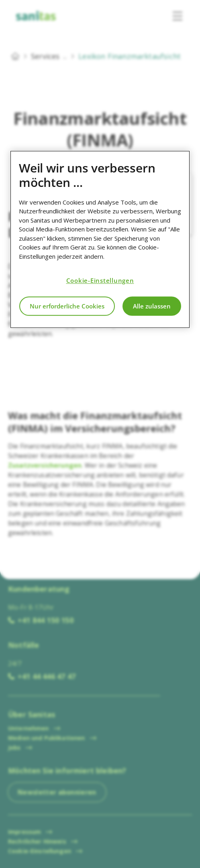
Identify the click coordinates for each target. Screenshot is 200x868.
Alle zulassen (152, 306)
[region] (100, 239)
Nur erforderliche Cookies (67, 306)
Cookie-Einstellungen (100, 280)
